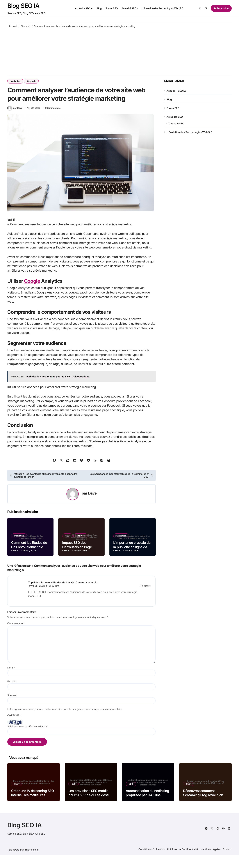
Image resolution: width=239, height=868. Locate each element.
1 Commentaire (53, 121)
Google (32, 294)
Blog (99, 8)
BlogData (14, 863)
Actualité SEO (130, 8)
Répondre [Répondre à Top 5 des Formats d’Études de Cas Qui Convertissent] (146, 599)
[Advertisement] (120, 51)
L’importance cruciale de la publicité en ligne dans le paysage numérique (132, 560)
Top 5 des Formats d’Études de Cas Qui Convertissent (61, 595)
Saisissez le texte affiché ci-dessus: (28, 739)
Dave (92, 506)
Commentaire (16, 636)
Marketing (15, 81)
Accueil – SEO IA (84, 8)
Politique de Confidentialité (183, 862)
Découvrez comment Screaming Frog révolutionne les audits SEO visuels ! (205, 808)
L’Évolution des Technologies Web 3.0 (163, 8)
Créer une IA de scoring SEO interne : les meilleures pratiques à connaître (33, 808)
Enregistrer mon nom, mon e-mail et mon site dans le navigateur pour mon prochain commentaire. (67, 722)
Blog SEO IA (23, 6)
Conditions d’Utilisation (152, 862)
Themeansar (32, 863)
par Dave (15, 121)
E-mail (12, 694)
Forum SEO (112, 8)
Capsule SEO (176, 123)
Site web (31, 81)
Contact (227, 862)
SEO (67, 549)
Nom (11, 681)
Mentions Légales (210, 862)
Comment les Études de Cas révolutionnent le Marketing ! (29, 560)
